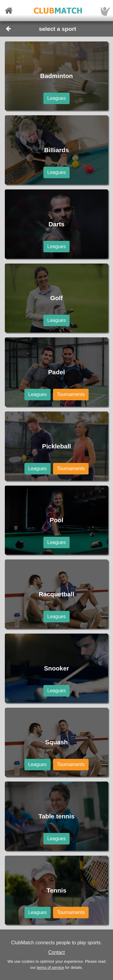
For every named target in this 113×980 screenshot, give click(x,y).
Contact (56, 952)
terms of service (50, 967)
